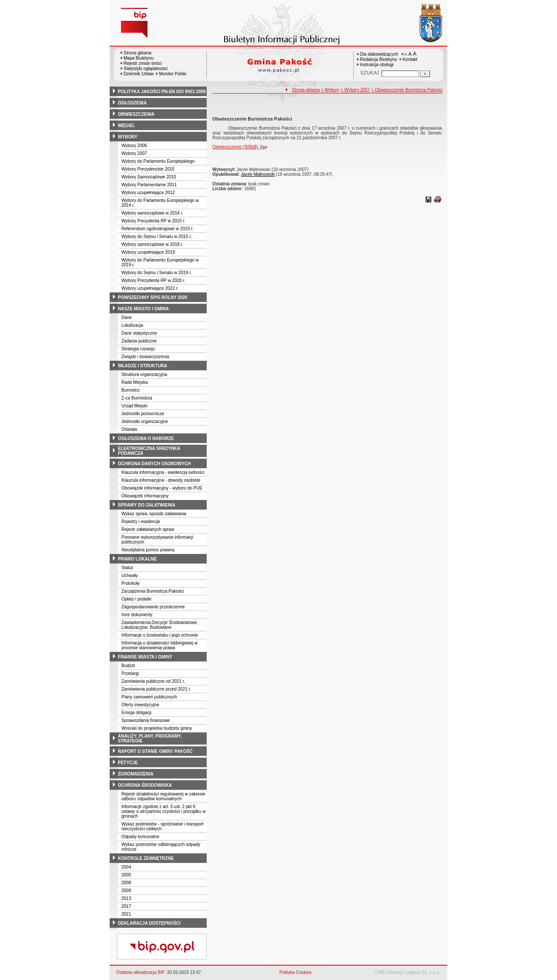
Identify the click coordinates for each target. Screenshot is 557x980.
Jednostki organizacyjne (145, 421)
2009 (126, 891)
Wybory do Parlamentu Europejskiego (158, 161)
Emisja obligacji (136, 713)
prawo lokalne (137, 559)
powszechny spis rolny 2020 (153, 297)
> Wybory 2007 (355, 90)
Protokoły (131, 583)
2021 (126, 914)
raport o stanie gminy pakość (155, 751)
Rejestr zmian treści (143, 63)
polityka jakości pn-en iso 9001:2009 (162, 92)
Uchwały (130, 576)
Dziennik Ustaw (139, 74)
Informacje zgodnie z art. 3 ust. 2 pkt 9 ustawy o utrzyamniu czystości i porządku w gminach (163, 811)
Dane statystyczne (139, 333)
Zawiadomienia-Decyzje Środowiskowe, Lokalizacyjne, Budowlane (160, 625)
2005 (126, 875)
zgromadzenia (136, 774)
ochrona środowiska (145, 785)
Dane (127, 317)
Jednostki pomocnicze (143, 414)
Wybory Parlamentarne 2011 (149, 185)
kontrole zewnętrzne (146, 858)
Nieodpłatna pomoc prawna (148, 550)
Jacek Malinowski (258, 174)
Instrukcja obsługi (377, 65)
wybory (128, 137)
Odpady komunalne (140, 837)
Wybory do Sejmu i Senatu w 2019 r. (157, 273)
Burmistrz (131, 390)
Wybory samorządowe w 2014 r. (152, 213)
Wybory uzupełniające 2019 (148, 252)
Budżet (128, 666)
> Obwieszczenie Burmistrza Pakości (407, 90)
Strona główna (138, 53)
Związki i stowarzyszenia (145, 357)
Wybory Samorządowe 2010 (149, 177)
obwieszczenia (136, 114)
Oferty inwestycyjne (140, 705)
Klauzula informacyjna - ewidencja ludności (163, 472)
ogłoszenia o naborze (146, 438)
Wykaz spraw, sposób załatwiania (154, 514)
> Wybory (330, 90)
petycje (128, 763)
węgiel (126, 126)
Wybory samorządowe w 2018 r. (152, 244)
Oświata (129, 429)
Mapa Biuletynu (139, 58)
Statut (127, 568)
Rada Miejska (135, 382)
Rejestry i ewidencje (141, 522)
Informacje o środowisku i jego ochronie (160, 635)
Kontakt (410, 59)
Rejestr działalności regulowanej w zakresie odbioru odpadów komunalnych (163, 796)
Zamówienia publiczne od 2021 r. (153, 681)
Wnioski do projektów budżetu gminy (157, 728)
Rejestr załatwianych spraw (148, 529)
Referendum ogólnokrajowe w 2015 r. (158, 229)
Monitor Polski (173, 74)
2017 (126, 906)
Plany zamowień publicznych (149, 697)
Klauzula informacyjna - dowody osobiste (161, 480)
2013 (126, 898)
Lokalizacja (132, 325)
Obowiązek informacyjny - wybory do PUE (162, 488)
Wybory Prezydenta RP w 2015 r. (153, 221)
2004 (126, 867)
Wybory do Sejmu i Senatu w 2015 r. (157, 237)
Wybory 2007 (134, 153)
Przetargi (130, 673)
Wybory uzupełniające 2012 (148, 193)
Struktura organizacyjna (144, 374)
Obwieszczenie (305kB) (242, 147)
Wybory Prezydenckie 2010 (148, 169)
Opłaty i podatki (136, 599)
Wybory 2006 (134, 146)
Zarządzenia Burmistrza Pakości (153, 591)
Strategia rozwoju (138, 349)
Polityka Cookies (295, 972)
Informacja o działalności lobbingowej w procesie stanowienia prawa (159, 645)
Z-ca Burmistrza (137, 398)
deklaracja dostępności (149, 923)
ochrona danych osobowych (154, 464)
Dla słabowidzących (379, 54)
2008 (126, 883)
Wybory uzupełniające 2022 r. (150, 288)
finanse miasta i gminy (145, 657)
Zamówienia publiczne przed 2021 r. (156, 689)
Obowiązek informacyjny (145, 496)
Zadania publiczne (139, 341)
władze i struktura (143, 366)
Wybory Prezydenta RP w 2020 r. (153, 280)
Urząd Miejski (134, 406)
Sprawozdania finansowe (146, 720)
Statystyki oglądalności (146, 69)
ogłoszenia (132, 103)
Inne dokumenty (137, 615)
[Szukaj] (425, 74)
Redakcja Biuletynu (379, 59)
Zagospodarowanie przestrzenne (153, 607)
